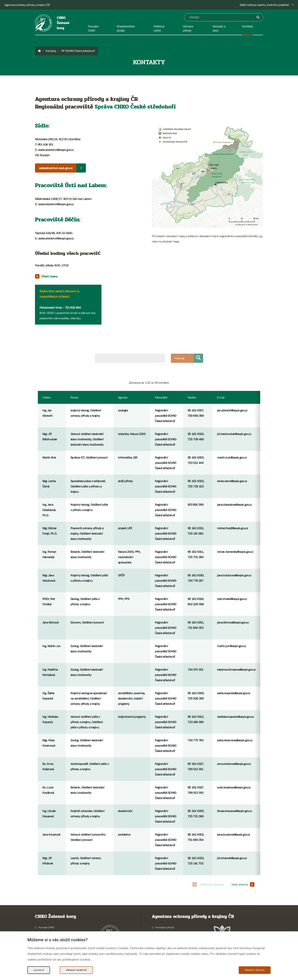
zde (261, 236)
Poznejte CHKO (46, 927)
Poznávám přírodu (165, 927)
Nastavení (39, 970)
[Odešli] (258, 17)
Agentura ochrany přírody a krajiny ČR (27, 5)
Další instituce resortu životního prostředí (264, 5)
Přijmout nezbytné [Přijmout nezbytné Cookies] (76, 970)
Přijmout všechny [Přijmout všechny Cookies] (255, 970)
